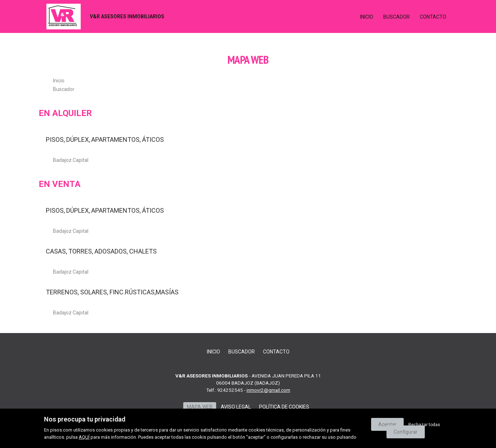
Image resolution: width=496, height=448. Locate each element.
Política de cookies (284, 407)
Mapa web (200, 407)
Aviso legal (236, 407)
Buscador (397, 17)
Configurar (406, 432)
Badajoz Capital (71, 160)
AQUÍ (84, 437)
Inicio (367, 17)
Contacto (433, 17)
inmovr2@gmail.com (268, 390)
